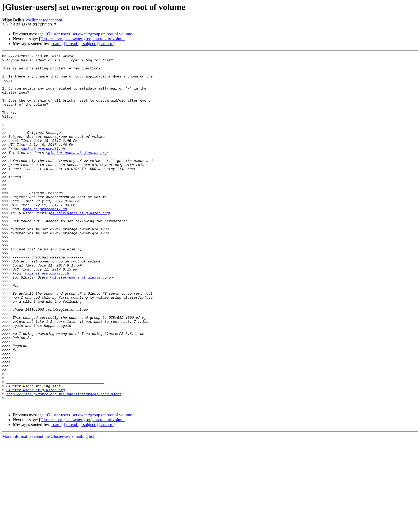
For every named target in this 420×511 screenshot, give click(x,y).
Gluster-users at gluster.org (36, 457)
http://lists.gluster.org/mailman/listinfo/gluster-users (64, 462)
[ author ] (107, 44)
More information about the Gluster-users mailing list (48, 506)
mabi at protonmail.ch (43, 168)
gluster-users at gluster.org (77, 173)
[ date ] (57, 44)
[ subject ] (89, 44)
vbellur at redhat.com (44, 20)
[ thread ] (72, 44)
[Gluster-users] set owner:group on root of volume (89, 34)
